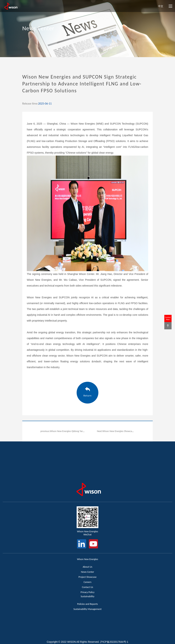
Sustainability (87, 596)
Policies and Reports (87, 604)
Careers (88, 582)
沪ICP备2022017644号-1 (114, 642)
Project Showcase (87, 577)
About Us (88, 567)
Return (88, 396)
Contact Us (87, 587)
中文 (161, 6)
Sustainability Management (87, 609)
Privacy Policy (88, 592)
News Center (88, 572)
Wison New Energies (87, 559)
